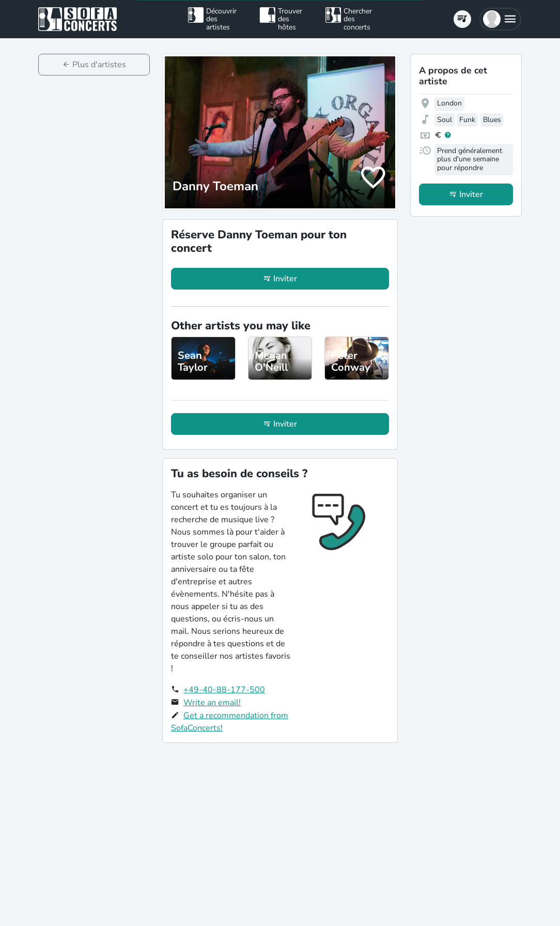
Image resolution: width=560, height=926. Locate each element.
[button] (500, 19)
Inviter (285, 279)
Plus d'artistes (99, 65)
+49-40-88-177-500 (224, 690)
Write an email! (212, 703)
